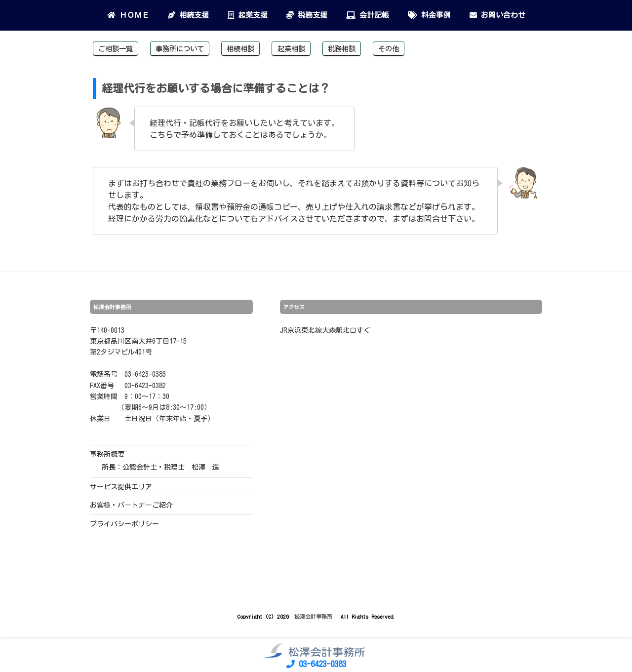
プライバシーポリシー (124, 524)
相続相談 (240, 49)
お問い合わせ (497, 15)
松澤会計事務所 (315, 616)
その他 (389, 49)
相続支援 (188, 15)
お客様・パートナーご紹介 (131, 505)
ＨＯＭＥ (128, 15)
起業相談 (291, 49)
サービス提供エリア (121, 487)
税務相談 (342, 49)
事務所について (180, 49)
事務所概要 (107, 454)
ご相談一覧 (116, 49)
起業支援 (248, 15)
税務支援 (307, 15)
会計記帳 (368, 15)
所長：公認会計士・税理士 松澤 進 (160, 467)
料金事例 (429, 15)
